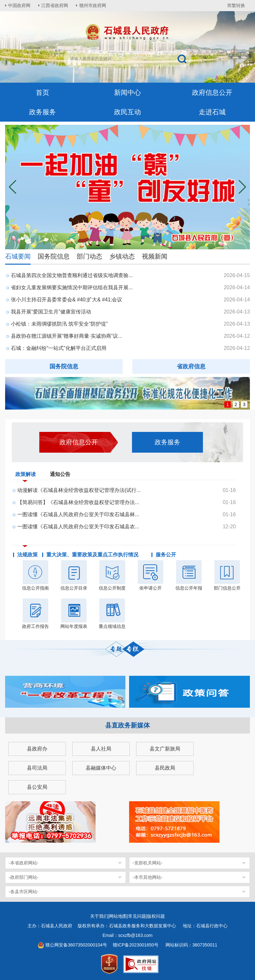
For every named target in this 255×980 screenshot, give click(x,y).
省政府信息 (191, 366)
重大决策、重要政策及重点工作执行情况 (92, 555)
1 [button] (228, 404)
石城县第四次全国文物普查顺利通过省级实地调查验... (72, 275)
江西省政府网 (55, 5)
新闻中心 (127, 92)
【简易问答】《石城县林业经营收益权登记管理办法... (78, 502)
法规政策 (27, 555)
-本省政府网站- (23, 863)
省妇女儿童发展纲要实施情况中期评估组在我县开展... (72, 287)
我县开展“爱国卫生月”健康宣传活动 (51, 312)
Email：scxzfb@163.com (128, 935)
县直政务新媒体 (127, 725)
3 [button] (244, 404)
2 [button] (236, 404)
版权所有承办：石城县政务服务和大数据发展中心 (129, 926)
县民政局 (165, 768)
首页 (42, 92)
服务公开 (166, 555)
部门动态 (89, 256)
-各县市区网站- (23, 892)
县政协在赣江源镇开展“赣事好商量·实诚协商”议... (66, 336)
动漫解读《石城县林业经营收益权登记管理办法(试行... (79, 490)
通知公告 (60, 474)
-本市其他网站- (147, 877)
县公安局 (37, 787)
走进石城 (212, 112)
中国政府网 (19, 5)
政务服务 (42, 112)
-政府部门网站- (23, 877)
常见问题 (137, 916)
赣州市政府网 (93, 5)
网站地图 (118, 916)
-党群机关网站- (147, 863)
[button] (242, 187)
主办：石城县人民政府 (52, 926)
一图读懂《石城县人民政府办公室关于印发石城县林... (78, 514)
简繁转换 (236, 5)
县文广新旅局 (165, 749)
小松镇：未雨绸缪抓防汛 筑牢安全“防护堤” (59, 324)
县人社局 (101, 749)
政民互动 (127, 112)
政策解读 (26, 476)
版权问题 (156, 916)
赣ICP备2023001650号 (136, 945)
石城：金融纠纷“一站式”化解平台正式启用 (59, 348)
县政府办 (37, 749)
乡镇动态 (122, 256)
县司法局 (37, 768)
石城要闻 (18, 256)
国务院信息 (54, 256)
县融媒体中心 (101, 768)
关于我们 (99, 916)
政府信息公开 (212, 92)
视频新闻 (155, 256)
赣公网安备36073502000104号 (76, 945)
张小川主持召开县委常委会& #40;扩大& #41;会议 (67, 300)
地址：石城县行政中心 (205, 926)
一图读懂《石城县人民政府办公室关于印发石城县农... (78, 527)
